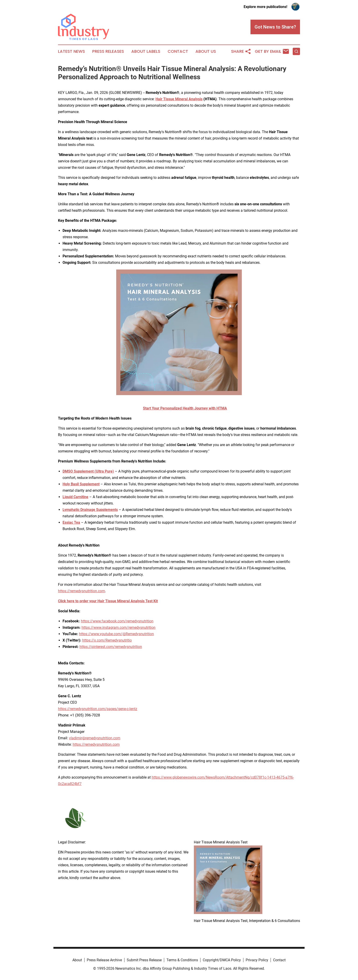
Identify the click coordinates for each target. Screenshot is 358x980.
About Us (206, 51)
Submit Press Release (144, 960)
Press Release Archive (104, 960)
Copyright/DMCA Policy (222, 960)
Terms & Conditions (182, 960)
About (77, 960)
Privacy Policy (257, 960)
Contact (178, 51)
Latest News (71, 51)
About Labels (146, 51)
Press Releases (108, 51)
